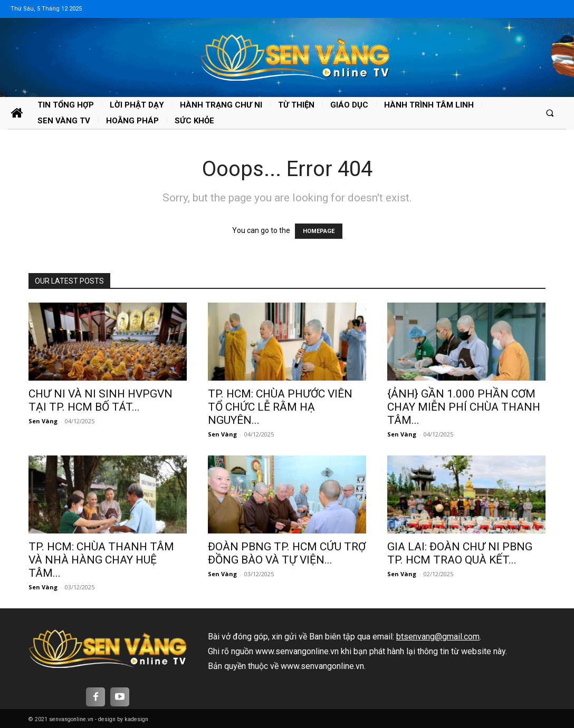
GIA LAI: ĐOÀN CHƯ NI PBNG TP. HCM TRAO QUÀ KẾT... (460, 553)
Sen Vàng (43, 421)
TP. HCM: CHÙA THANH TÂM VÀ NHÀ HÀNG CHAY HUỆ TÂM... (101, 560)
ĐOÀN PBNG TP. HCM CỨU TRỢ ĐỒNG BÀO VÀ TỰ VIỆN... (287, 553)
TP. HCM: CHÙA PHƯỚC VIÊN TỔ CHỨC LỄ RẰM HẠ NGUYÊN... (280, 407)
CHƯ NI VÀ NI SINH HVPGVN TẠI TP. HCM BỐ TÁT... (101, 400)
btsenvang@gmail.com (438, 637)
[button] (550, 113)
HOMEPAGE (319, 231)
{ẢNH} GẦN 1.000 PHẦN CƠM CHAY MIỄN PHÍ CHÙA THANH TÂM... (464, 407)
